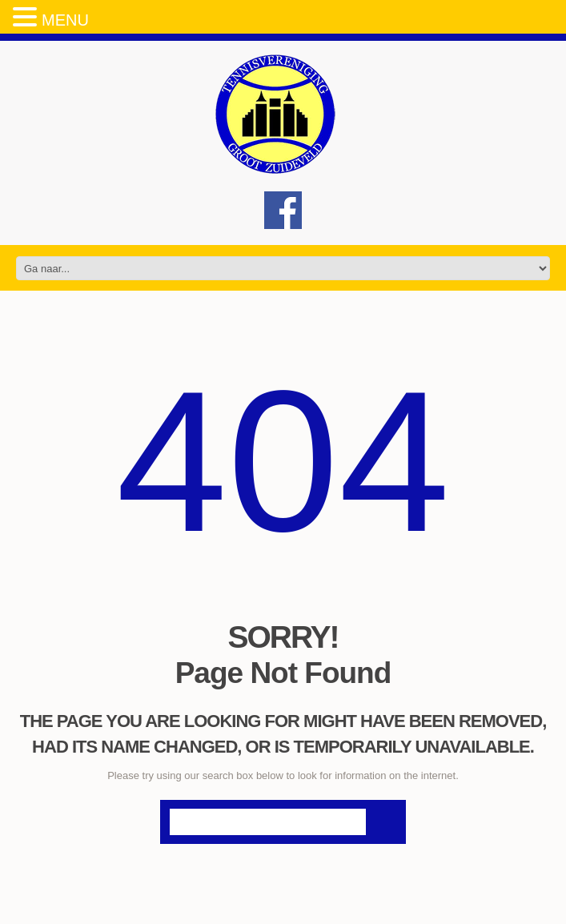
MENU (65, 20)
